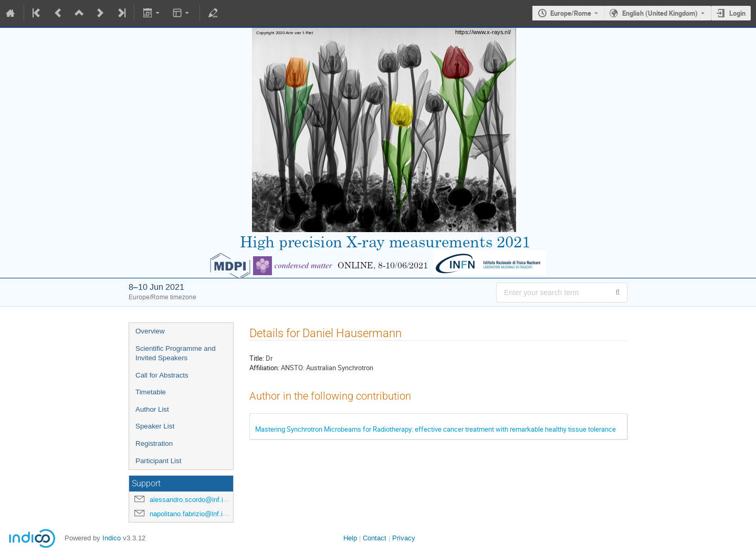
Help (350, 538)
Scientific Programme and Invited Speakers (176, 353)
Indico (112, 538)
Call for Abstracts (162, 375)
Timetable (151, 392)
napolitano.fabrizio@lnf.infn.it (194, 514)
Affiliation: (264, 368)
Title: (257, 358)
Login (737, 13)
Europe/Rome (571, 13)
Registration (154, 443)
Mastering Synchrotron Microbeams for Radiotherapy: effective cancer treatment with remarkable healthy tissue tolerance (435, 429)
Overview (150, 331)
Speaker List (155, 426)
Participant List (158, 461)
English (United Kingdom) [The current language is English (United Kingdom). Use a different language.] (660, 13)
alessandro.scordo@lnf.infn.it (194, 500)
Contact (375, 538)
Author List (152, 409)
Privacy (404, 538)
